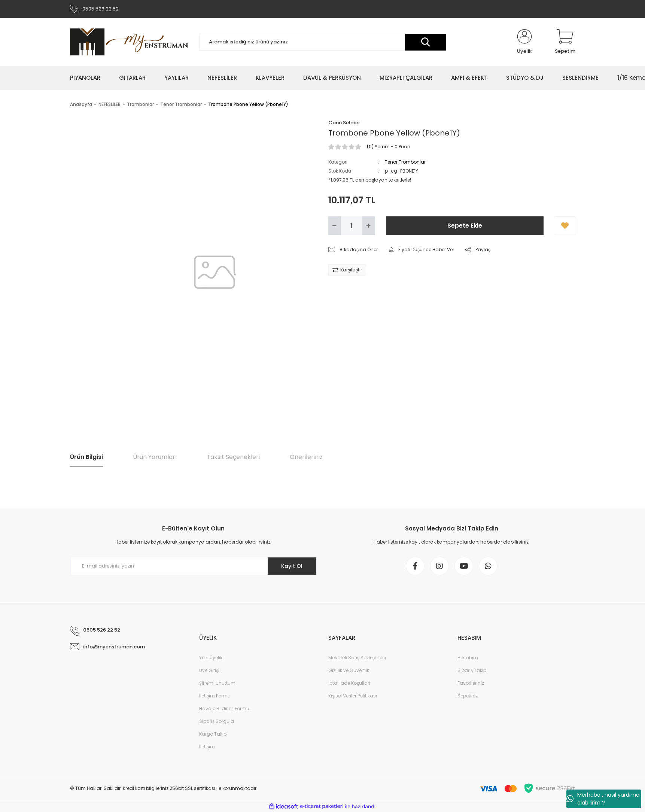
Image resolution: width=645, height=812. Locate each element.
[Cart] (565, 42)
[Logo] (129, 42)
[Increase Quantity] (369, 226)
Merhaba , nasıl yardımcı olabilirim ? (603, 799)
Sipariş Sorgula (217, 721)
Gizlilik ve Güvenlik (349, 670)
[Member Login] (524, 42)
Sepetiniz (468, 696)
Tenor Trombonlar (405, 162)
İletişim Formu (215, 696)
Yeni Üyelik (211, 658)
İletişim (207, 747)
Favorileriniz (471, 683)
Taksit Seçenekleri (233, 457)
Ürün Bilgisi (86, 457)
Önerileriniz (306, 457)
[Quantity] (352, 226)
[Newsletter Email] (194, 566)
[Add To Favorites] (565, 226)
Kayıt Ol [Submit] (292, 566)
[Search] (323, 42)
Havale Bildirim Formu (224, 708)
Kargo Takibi (213, 734)
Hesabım (468, 658)
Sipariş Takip (472, 670)
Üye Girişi (209, 670)
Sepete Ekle (465, 226)
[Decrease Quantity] (335, 226)
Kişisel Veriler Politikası (353, 696)
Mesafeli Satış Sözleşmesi (357, 658)
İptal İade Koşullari (349, 683)
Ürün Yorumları (155, 457)
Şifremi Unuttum (217, 683)
